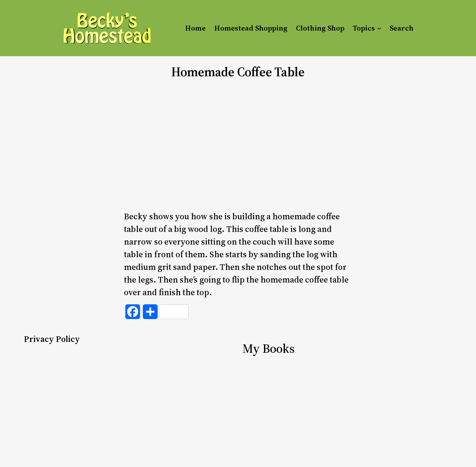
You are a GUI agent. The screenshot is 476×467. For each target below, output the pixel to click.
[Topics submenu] (379, 28)
